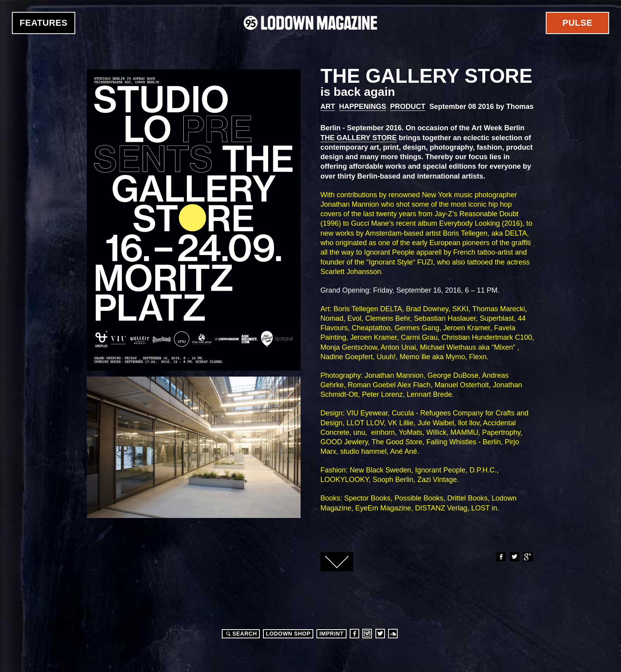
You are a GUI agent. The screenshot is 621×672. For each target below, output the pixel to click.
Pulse (577, 23)
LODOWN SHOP (288, 634)
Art (328, 107)
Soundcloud (393, 634)
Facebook (501, 557)
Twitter (514, 557)
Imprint (331, 634)
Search (240, 634)
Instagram (367, 634)
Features (44, 23)
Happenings (363, 107)
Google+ (528, 557)
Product (408, 107)
